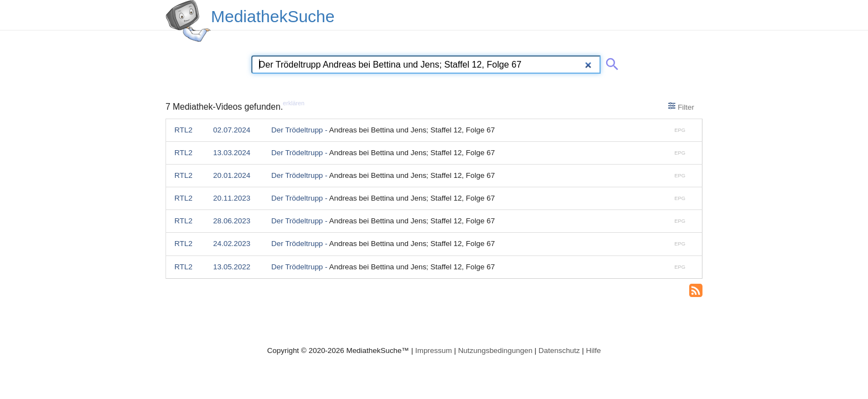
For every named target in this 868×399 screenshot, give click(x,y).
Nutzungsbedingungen (495, 351)
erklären (294, 103)
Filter (681, 106)
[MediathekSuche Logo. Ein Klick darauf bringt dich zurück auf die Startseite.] (188, 21)
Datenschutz (559, 351)
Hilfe (594, 351)
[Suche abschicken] (610, 62)
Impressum (433, 351)
